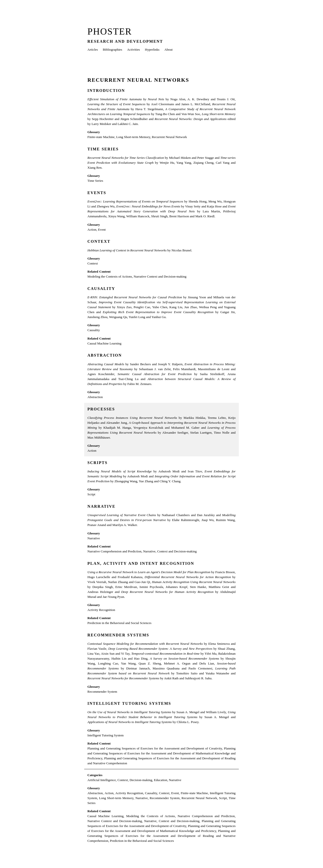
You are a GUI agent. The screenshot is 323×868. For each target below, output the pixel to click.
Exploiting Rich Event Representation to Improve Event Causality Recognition (158, 312)
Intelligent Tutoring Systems (129, 703)
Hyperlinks (152, 50)
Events (97, 193)
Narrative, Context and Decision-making (170, 551)
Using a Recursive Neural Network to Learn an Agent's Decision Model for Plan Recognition (149, 572)
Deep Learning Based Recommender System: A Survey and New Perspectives (160, 649)
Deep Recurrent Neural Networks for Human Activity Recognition (167, 592)
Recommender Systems (118, 635)
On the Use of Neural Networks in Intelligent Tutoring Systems (129, 712)
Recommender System (102, 692)
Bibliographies (112, 50)
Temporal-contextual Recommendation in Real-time (165, 654)
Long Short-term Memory (219, 114)
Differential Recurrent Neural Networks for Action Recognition (188, 577)
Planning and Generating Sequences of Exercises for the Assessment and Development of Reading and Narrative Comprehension (161, 836)
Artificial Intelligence (102, 780)
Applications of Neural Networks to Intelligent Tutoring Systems (130, 722)
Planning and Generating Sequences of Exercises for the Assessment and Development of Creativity (155, 748)
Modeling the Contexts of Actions (110, 276)
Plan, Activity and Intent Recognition (141, 563)
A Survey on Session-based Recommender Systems (185, 658)
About (169, 50)
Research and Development (125, 41)
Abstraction (105, 355)
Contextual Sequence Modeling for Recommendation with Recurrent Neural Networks (145, 644)
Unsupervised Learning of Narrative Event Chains (122, 515)
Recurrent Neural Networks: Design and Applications (191, 119)
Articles (93, 50)
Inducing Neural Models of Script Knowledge (120, 471)
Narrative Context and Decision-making (160, 276)
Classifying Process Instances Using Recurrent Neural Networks (132, 418)
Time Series (103, 149)
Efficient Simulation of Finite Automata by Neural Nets (126, 99)
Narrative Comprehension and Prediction (114, 551)
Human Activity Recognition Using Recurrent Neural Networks (194, 582)
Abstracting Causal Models (106, 364)
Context (99, 241)
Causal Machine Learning (104, 343)
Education (161, 780)
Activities (134, 50)
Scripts (98, 463)
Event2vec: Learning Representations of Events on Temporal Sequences (135, 201)
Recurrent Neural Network (169, 137)
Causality (101, 289)
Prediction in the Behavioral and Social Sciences (119, 623)
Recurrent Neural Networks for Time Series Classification (126, 158)
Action (92, 230)
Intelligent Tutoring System (106, 735)
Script (91, 494)
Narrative (101, 506)
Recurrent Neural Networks (138, 80)
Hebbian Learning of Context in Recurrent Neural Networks (127, 250)
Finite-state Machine (101, 137)
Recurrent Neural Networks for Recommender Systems (123, 678)
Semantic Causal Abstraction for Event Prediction (155, 374)
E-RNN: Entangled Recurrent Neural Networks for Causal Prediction (135, 297)
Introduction (106, 91)
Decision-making (141, 780)
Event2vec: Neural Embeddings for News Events (148, 206)
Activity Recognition (101, 610)
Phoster (110, 31)
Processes (101, 409)
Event (102, 230)
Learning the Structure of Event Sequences (116, 104)
